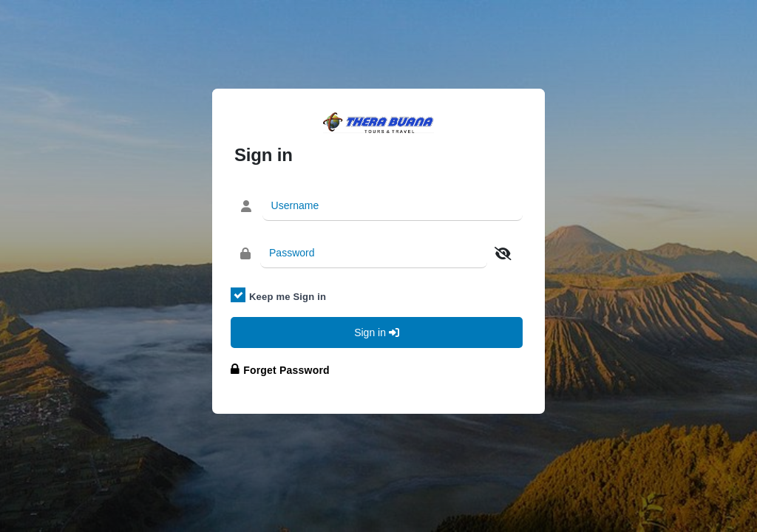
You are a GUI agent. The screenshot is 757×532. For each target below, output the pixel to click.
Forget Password (286, 370)
